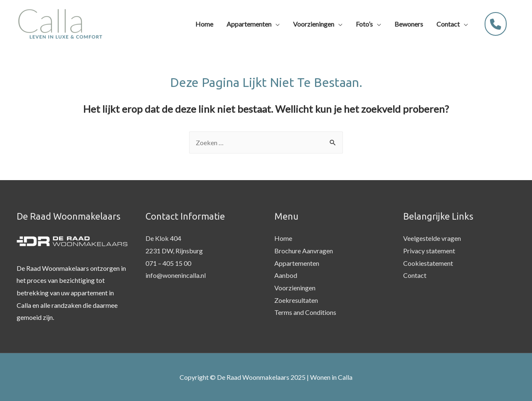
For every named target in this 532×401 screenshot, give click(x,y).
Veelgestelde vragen (432, 238)
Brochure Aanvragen (304, 251)
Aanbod (286, 275)
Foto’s (364, 24)
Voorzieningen (314, 24)
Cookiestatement (428, 263)
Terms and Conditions (305, 312)
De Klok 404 (163, 238)
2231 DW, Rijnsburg (174, 251)
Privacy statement (429, 251)
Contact (448, 24)
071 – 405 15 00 (168, 263)
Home (204, 24)
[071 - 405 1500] (496, 24)
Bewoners (409, 24)
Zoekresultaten (296, 300)
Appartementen (249, 24)
